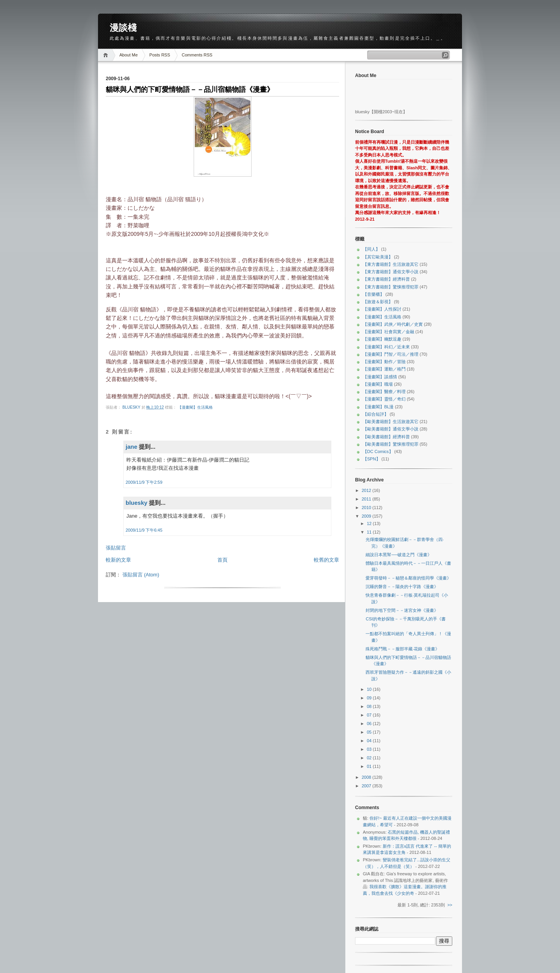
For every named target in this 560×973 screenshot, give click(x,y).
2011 (367, 499)
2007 (367, 786)
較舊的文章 (326, 560)
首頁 (222, 560)
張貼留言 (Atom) (141, 575)
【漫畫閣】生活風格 (195, 407)
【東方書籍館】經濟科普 (386, 279)
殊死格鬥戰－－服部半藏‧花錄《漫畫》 (402, 649)
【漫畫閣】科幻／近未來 (386, 347)
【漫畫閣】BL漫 (378, 407)
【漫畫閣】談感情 (380, 377)
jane (131, 447)
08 (370, 706)
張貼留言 (116, 548)
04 (370, 741)
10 (370, 689)
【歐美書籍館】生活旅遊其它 (391, 422)
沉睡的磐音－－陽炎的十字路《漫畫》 (402, 587)
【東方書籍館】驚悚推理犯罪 (391, 287)
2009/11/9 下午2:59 (144, 482)
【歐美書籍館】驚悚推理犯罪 (391, 444)
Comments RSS (197, 55)
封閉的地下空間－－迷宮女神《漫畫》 (402, 610)
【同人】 (371, 249)
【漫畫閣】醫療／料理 (384, 392)
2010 (367, 508)
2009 (367, 516)
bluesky (132, 407)
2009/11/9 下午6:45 (144, 530)
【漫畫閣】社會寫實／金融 (388, 332)
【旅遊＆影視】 (378, 302)
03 (370, 749)
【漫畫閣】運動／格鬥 (384, 369)
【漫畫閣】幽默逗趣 (382, 339)
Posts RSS (160, 55)
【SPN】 (372, 459)
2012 (367, 490)
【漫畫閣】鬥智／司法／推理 (391, 354)
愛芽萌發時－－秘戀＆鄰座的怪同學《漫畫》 (408, 578)
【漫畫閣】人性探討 (382, 309)
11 (370, 532)
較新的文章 (118, 560)
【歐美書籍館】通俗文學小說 (391, 429)
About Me (129, 55)
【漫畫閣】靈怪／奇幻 (384, 399)
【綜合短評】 (376, 414)
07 (370, 715)
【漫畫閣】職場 (378, 384)
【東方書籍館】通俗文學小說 (391, 272)
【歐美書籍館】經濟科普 (386, 437)
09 (370, 698)
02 (370, 758)
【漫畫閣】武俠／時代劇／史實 (393, 324)
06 (370, 724)
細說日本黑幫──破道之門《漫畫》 (399, 555)
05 (370, 732)
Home (107, 55)
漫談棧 (123, 28)
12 (370, 523)
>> (450, 905)
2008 (367, 777)
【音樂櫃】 (374, 294)
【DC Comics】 (378, 451)
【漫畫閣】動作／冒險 (384, 362)
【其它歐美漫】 (378, 257)
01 (370, 766)
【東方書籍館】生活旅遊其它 (391, 264)
